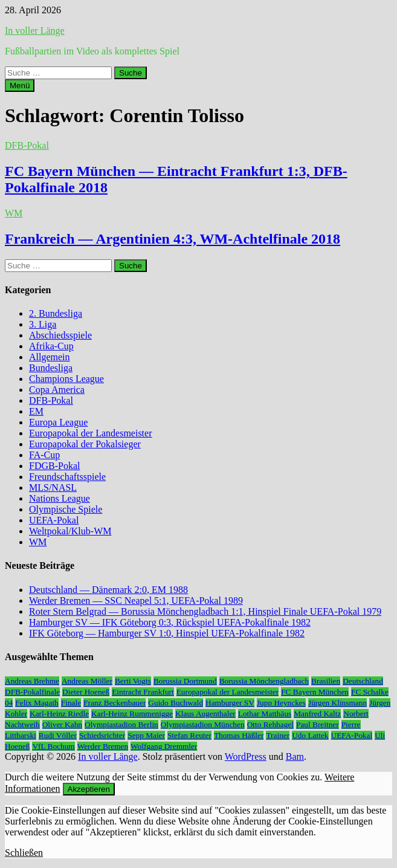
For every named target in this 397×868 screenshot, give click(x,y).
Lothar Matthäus (265, 714)
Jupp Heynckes (281, 703)
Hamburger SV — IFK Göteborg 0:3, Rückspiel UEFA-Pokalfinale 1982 (170, 622)
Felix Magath (37, 703)
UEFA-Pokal (54, 520)
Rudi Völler (58, 735)
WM (14, 213)
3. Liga (43, 324)
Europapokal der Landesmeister (90, 433)
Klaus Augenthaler (205, 714)
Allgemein (50, 357)
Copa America (57, 390)
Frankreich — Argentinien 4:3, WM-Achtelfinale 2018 (173, 239)
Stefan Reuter (189, 735)
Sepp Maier (146, 735)
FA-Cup (44, 455)
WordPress (246, 756)
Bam (295, 756)
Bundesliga (51, 368)
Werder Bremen (103, 746)
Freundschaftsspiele (67, 477)
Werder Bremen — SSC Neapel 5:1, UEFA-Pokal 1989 (136, 601)
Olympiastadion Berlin (121, 724)
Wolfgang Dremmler (164, 746)
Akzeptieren (89, 789)
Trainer (278, 735)
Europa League (58, 422)
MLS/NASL (53, 487)
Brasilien (326, 681)
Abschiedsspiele (60, 335)
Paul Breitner (318, 724)
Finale (71, 703)
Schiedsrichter (102, 735)
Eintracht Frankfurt (143, 692)
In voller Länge (35, 31)
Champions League (66, 379)
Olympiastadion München (203, 724)
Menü (20, 86)
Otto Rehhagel (270, 724)
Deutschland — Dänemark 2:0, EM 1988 (108, 590)
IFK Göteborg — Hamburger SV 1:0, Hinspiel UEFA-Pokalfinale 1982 (167, 633)
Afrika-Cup (51, 346)
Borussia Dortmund (185, 681)
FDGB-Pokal (54, 466)
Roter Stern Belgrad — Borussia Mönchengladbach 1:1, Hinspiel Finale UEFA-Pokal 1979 (205, 611)
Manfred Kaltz (317, 714)
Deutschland (363, 681)
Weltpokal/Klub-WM (70, 531)
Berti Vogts (133, 681)
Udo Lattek (310, 735)
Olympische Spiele (66, 509)
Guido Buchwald (176, 703)
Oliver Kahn (62, 724)
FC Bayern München (315, 692)
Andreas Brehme (32, 681)
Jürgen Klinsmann (337, 703)
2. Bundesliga (56, 313)
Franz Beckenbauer (115, 703)
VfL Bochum (53, 746)
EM (36, 411)
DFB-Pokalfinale (32, 692)
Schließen (24, 853)
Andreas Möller (87, 681)
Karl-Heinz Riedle (59, 714)
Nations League (60, 498)
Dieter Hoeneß (86, 692)
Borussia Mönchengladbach (264, 681)
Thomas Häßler (239, 735)
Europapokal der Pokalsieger (85, 444)
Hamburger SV (230, 703)
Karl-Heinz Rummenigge (132, 714)
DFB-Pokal (27, 145)
